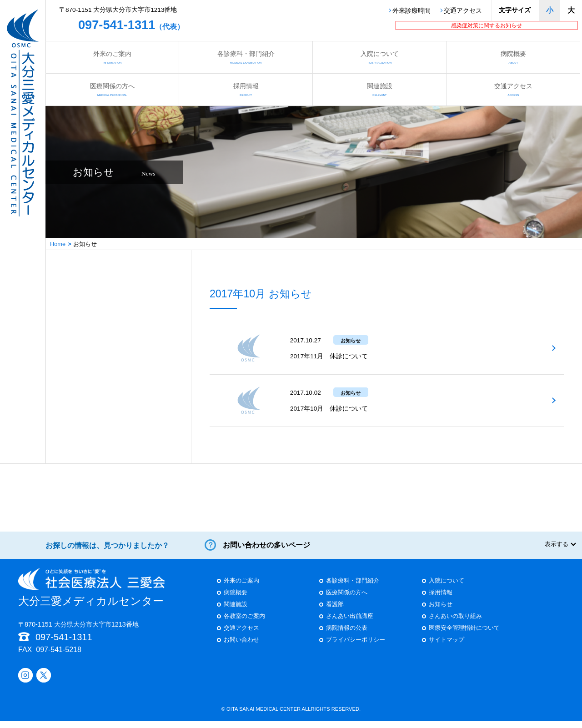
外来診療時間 (411, 11)
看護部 (335, 611)
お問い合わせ (241, 647)
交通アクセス (463, 11)
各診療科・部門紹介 (246, 57)
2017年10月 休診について (329, 409)
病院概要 (513, 57)
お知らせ (441, 611)
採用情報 (246, 89)
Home (58, 244)
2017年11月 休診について (329, 356)
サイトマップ (447, 647)
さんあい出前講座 (350, 623)
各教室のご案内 (244, 623)
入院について (379, 57)
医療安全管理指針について (464, 635)
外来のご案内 (112, 57)
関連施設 (379, 89)
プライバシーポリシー (356, 647)
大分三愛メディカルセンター (92, 594)
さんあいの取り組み (455, 623)
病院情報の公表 (347, 635)
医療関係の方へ (112, 89)
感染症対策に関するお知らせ (487, 25)
